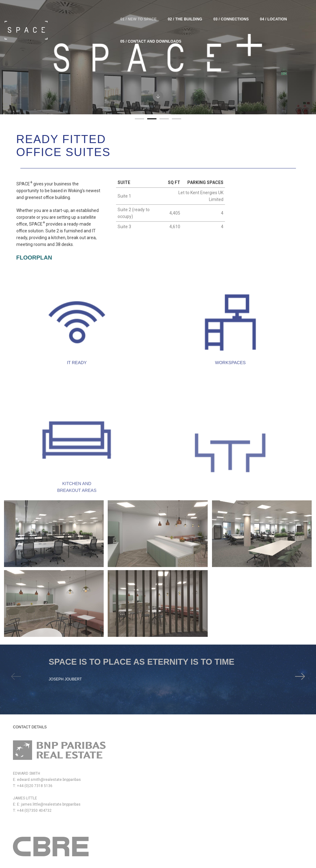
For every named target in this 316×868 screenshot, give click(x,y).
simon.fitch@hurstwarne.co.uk (193, 739)
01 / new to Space (91, 12)
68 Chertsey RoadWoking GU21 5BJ (85, 815)
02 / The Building (137, 12)
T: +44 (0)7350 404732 (32, 784)
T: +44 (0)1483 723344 (182, 745)
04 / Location (226, 12)
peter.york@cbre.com (110, 739)
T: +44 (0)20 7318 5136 (33, 753)
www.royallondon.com (256, 747)
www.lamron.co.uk (253, 806)
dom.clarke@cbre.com (111, 763)
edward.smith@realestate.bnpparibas (45, 747)
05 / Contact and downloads (281, 12)
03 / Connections (183, 12)
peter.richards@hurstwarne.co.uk (195, 763)
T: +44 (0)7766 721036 (107, 769)
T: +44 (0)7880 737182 (107, 745)
